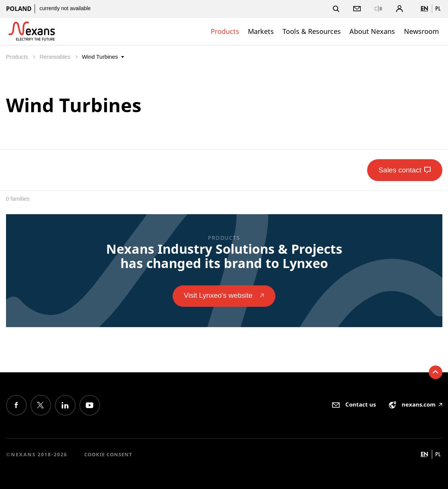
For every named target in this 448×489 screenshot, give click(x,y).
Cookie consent (108, 454)
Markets (261, 31)
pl (438, 8)
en (424, 8)
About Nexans (372, 31)
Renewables (56, 57)
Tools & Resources (312, 31)
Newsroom (421, 31)
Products (225, 31)
